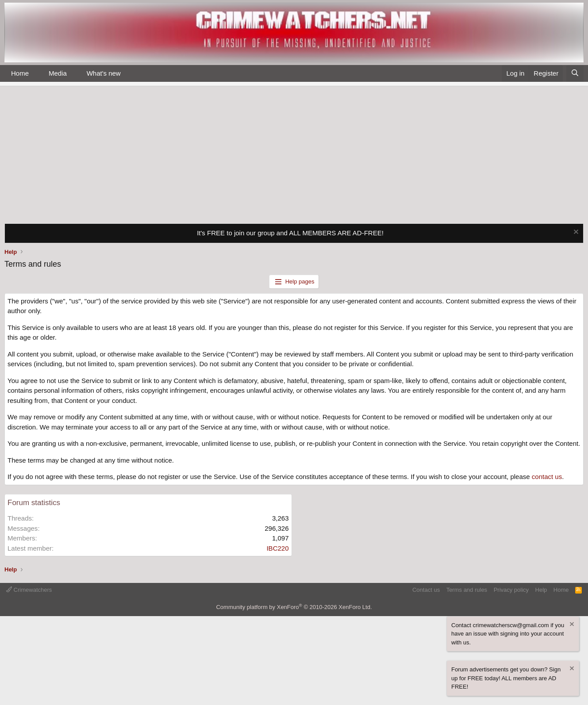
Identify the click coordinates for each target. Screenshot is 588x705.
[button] (36, 74)
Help (541, 590)
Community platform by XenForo (294, 607)
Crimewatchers (29, 590)
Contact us (426, 590)
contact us (547, 477)
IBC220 (277, 548)
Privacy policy (511, 590)
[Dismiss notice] (575, 233)
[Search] (575, 74)
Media (58, 73)
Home (20, 73)
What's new (104, 73)
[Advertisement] (294, 153)
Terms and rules (467, 590)
